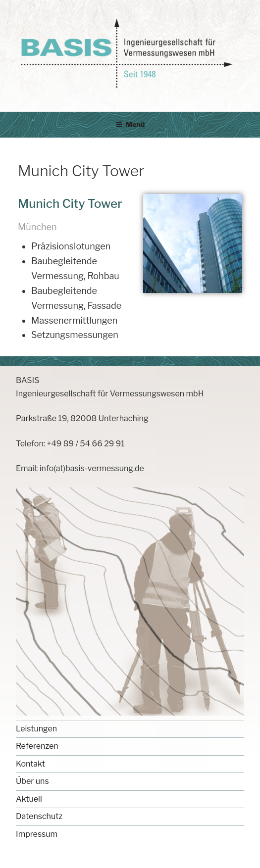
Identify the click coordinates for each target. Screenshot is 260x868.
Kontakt (30, 764)
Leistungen (36, 729)
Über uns (32, 781)
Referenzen (37, 746)
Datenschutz (39, 816)
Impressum (37, 834)
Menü (130, 124)
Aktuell (29, 799)
